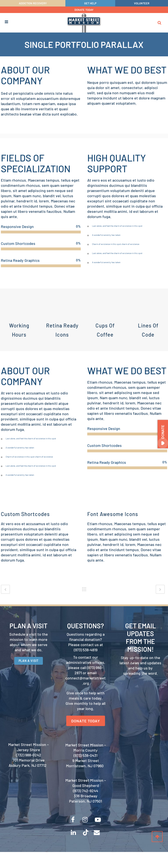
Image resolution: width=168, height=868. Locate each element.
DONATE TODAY (84, 10)
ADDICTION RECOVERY (33, 3)
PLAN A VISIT (29, 675)
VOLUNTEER (142, 3)
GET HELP (90, 3)
